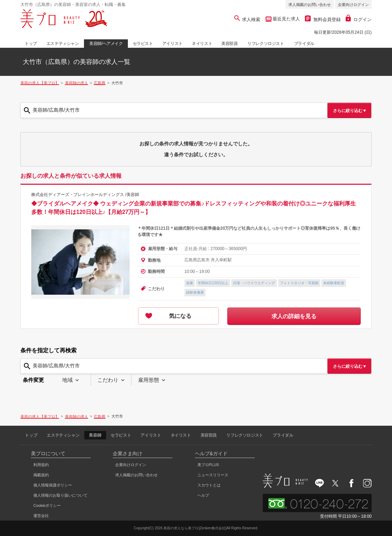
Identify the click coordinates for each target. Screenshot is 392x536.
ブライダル (304, 44)
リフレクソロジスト (266, 44)
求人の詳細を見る (294, 316)
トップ (31, 44)
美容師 (95, 435)
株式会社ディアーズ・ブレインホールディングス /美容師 (85, 195)
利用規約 (41, 465)
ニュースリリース (213, 475)
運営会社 (41, 516)
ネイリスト (202, 44)
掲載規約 (41, 475)
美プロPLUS (208, 465)
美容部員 (229, 44)
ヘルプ (203, 495)
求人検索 (247, 19)
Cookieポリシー (47, 505)
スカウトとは (209, 485)
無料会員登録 (323, 19)
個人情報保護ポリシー (53, 485)
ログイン (359, 19)
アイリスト (172, 44)
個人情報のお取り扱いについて (60, 495)
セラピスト (143, 44)
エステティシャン (63, 44)
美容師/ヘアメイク (106, 44)
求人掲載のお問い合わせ (310, 5)
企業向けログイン (353, 5)
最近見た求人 (286, 19)
